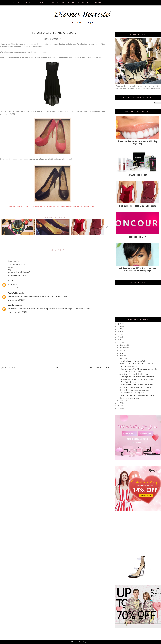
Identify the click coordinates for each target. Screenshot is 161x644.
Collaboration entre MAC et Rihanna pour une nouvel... (138, 369)
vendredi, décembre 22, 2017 (18, 312)
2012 (119, 403)
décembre (124, 345)
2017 (119, 332)
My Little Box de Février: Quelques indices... (134, 390)
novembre (124, 348)
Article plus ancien (100, 367)
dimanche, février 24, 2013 (17, 275)
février (122, 358)
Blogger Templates (88, 642)
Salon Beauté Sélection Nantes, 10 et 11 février (135, 374)
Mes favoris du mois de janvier (130, 398)
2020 (120, 324)
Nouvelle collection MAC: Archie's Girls (132, 361)
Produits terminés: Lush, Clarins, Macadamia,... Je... (137, 363)
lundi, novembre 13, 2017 (16, 299)
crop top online (54, 296)
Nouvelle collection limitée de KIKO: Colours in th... (137, 385)
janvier (122, 401)
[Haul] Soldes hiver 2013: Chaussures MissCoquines (137, 395)
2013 (119, 342)
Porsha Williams (14, 293)
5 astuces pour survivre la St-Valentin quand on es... (137, 377)
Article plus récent (11, 367)
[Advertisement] (138, 532)
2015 (119, 337)
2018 (119, 329)
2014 (119, 340)
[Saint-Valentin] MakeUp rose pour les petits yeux (136, 379)
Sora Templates (78, 642)
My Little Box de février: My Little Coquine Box (135, 387)
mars (122, 356)
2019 (119, 326)
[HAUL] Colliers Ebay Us (128, 382)
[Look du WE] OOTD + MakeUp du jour (132, 393)
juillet (122, 353)
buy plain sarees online (54, 308)
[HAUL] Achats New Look (128, 366)
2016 (119, 334)
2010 (120, 409)
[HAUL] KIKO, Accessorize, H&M (130, 371)
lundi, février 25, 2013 (15, 287)
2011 (119, 406)
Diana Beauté (13, 280)
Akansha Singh (13, 305)
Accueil (55, 367)
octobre (123, 350)
